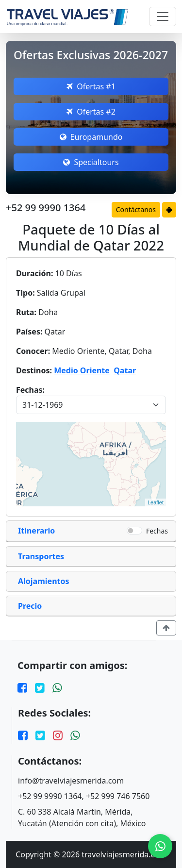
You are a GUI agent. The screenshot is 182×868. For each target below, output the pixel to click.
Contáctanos (136, 209)
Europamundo (91, 137)
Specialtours (91, 162)
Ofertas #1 (91, 86)
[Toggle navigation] (163, 17)
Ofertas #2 (91, 112)
